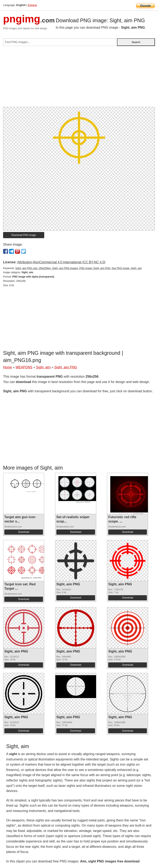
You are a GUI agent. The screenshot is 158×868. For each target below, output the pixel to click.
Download (24, 532)
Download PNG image (24, 235)
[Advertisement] (79, 78)
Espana (32, 5)
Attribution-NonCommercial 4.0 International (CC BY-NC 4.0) (61, 262)
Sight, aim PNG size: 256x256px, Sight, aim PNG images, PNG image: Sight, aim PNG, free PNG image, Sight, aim (78, 268)
